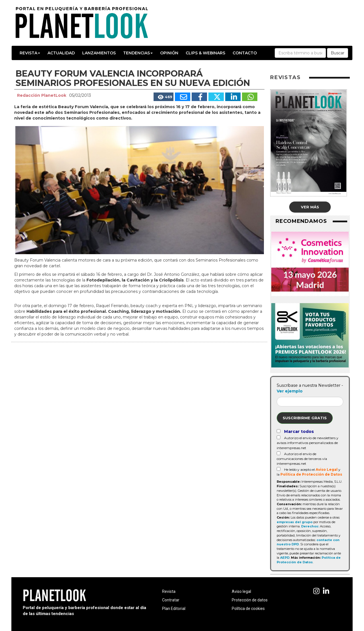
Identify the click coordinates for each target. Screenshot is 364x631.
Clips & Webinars (205, 53)
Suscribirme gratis (305, 418)
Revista (30, 53)
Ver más (310, 207)
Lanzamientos (99, 53)
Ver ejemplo (290, 391)
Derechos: (310, 526)
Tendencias (138, 53)
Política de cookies (248, 609)
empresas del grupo (295, 522)
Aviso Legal (327, 469)
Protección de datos (250, 600)
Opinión (169, 53)
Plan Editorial (174, 609)
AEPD (285, 558)
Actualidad (61, 53)
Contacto (245, 53)
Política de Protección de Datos (311, 474)
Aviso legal (241, 591)
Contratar (171, 600)
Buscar (338, 53)
